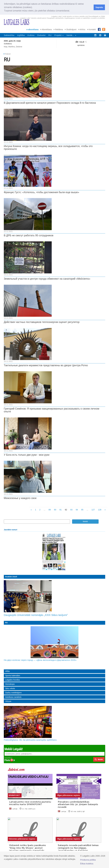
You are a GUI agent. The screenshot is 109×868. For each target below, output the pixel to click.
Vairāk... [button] (71, 35)
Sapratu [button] (99, 7)
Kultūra (31, 35)
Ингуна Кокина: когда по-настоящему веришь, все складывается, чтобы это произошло (48, 148)
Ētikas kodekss (87, 864)
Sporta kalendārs (13, 676)
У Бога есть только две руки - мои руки (27, 455)
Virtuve (8, 701)
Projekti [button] (59, 35)
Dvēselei (41, 35)
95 (82, 510)
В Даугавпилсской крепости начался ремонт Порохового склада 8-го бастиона (50, 103)
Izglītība (21, 35)
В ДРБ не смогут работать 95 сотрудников (29, 235)
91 (61, 510)
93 (71, 510)
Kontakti (92, 29)
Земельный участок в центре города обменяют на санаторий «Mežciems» (47, 279)
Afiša (7, 671)
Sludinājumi (71, 29)
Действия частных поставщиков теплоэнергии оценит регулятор (42, 322)
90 (55, 510)
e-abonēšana (33, 29)
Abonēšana (46, 29)
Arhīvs (82, 29)
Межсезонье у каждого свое (20, 498)
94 (77, 510)
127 (93, 510)
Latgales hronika (12, 680)
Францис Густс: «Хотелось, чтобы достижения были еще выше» (41, 192)
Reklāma (58, 29)
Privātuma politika (88, 860)
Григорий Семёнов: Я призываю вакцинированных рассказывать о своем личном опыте (52, 410)
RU (50, 35)
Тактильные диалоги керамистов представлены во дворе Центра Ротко (46, 365)
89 (50, 510)
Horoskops (10, 684)
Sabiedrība (9, 35)
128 (100, 510)
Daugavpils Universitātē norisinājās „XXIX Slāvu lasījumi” (36, 615)
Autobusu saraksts (13, 697)
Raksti (8, 54)
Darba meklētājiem (13, 693)
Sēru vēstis (10, 688)
